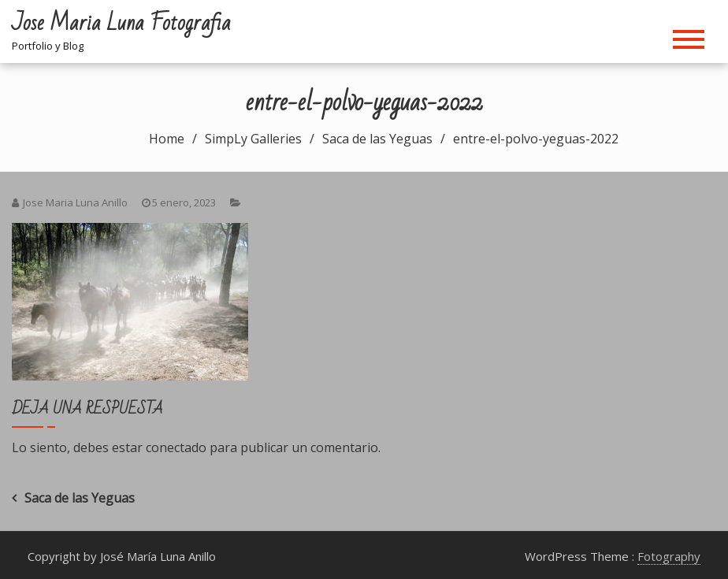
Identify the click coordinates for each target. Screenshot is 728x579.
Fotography (669, 556)
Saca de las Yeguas (80, 498)
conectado (176, 447)
